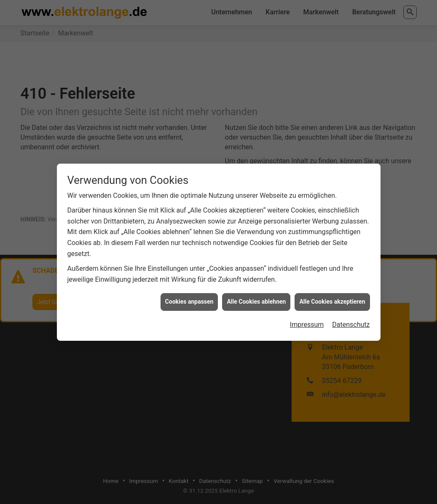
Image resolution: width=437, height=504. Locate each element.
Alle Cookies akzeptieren (332, 299)
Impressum (307, 322)
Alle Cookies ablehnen (256, 299)
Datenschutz (351, 322)
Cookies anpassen (189, 299)
